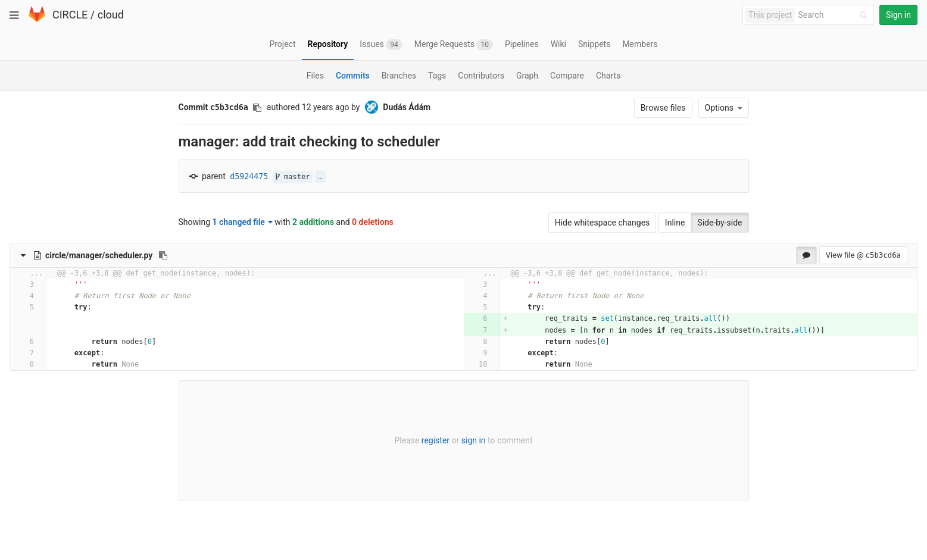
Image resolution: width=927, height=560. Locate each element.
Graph (527, 76)
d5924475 (249, 176)
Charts (608, 76)
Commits (353, 76)
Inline (675, 223)
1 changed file (243, 222)
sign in (474, 440)
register (436, 440)
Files (315, 76)
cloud (111, 15)
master (293, 177)
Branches (399, 76)
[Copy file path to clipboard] (163, 255)
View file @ (863, 255)
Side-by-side (720, 223)
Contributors (481, 76)
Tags (437, 76)
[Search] (835, 15)
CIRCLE (70, 15)
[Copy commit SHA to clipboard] (257, 108)
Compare (567, 76)
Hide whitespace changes (603, 223)
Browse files (663, 108)
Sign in (898, 15)
